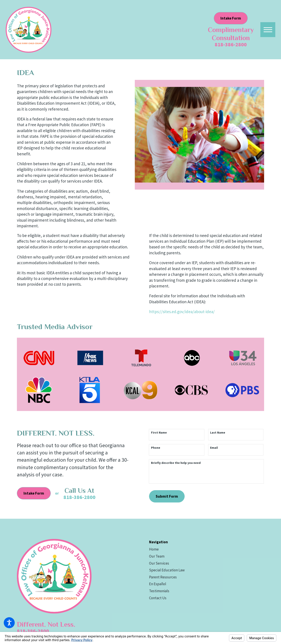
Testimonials (159, 591)
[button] (268, 30)
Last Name (218, 433)
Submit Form (167, 496)
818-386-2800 (231, 45)
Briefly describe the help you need (176, 463)
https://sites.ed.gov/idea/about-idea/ (182, 312)
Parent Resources (163, 577)
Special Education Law (167, 570)
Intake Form (231, 18)
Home (154, 549)
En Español (158, 584)
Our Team (157, 556)
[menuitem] (207, 549)
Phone (156, 448)
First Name (159, 433)
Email (214, 448)
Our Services (159, 563)
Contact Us (158, 598)
